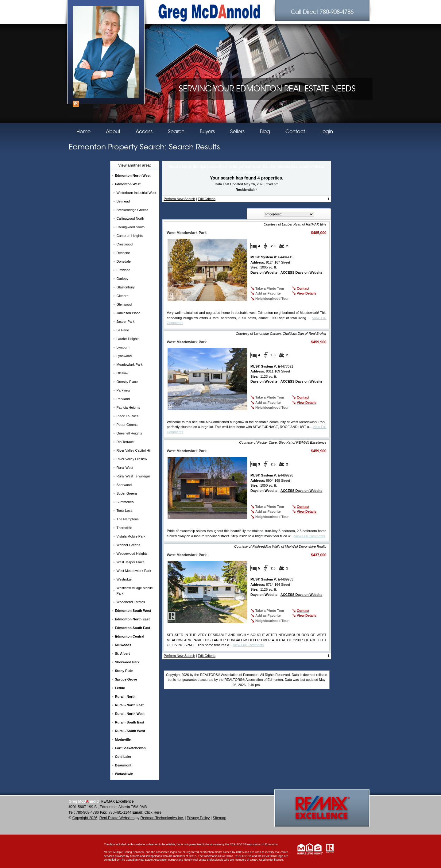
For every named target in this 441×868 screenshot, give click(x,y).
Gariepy (123, 279)
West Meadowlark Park (134, 571)
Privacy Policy (198, 818)
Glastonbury (126, 287)
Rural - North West (130, 714)
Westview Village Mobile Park (135, 591)
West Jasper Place (131, 562)
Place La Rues (128, 416)
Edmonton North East (132, 619)
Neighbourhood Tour (272, 299)
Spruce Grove (126, 679)
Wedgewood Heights (132, 554)
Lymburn (123, 347)
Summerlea (125, 502)
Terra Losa (125, 511)
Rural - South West (130, 731)
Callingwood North (130, 218)
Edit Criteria (207, 199)
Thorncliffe (124, 528)
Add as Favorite (268, 293)
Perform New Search (180, 199)
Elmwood (124, 270)
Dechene (123, 253)
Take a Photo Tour (270, 288)
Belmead (123, 201)
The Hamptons (128, 519)
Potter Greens (127, 425)
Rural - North (125, 696)
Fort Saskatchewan (130, 748)
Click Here (153, 812)
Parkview (124, 390)
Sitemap (219, 818)
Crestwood (125, 244)
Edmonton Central (130, 636)
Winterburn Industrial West (136, 193)
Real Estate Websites (117, 818)
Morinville (123, 739)
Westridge (124, 579)
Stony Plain (124, 671)
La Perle (123, 330)
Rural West (125, 468)
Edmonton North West (133, 176)
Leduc (120, 688)
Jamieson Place (129, 313)
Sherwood (124, 485)
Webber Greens (128, 545)
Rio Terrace (125, 442)
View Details (307, 293)
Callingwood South (131, 227)
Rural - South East (130, 722)
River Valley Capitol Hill (134, 450)
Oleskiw (123, 373)
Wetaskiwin (124, 774)
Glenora (123, 296)
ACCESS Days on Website (302, 272)
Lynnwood (124, 356)
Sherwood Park (127, 662)
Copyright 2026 (85, 818)
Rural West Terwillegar (133, 476)
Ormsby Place (127, 382)
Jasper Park (126, 322)
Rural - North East (130, 705)
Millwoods (123, 645)
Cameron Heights (130, 236)
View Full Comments (309, 536)
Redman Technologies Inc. (162, 818)
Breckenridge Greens (133, 210)
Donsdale (124, 261)
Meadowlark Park (130, 365)
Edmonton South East (133, 628)
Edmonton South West (133, 611)
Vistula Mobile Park (131, 536)
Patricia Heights (128, 407)
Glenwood (124, 304)
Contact (303, 288)
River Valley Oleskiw (132, 459)
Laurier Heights (128, 339)
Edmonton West (128, 184)
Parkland (123, 399)
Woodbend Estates (131, 602)
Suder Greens (127, 493)
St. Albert (123, 654)
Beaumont (123, 765)
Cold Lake (123, 757)
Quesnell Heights (130, 433)
